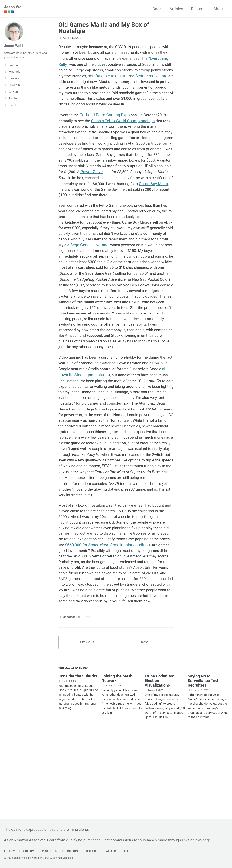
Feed (131, 851)
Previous (87, 715)
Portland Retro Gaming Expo (106, 124)
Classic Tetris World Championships (125, 130)
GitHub (93, 851)
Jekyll (47, 858)
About (219, 9)
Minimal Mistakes (65, 858)
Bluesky (27, 851)
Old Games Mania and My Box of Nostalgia (104, 28)
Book (157, 9)
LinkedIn (73, 851)
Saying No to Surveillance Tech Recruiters (204, 754)
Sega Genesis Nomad (145, 267)
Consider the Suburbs (78, 750)
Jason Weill (14, 9)
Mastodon (50, 851)
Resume (198, 9)
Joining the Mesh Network (117, 752)
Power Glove (73, 190)
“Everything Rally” (81, 65)
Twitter (113, 851)
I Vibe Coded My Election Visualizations (159, 754)
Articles (176, 9)
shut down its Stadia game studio (101, 416)
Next (145, 715)
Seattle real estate (100, 83)
